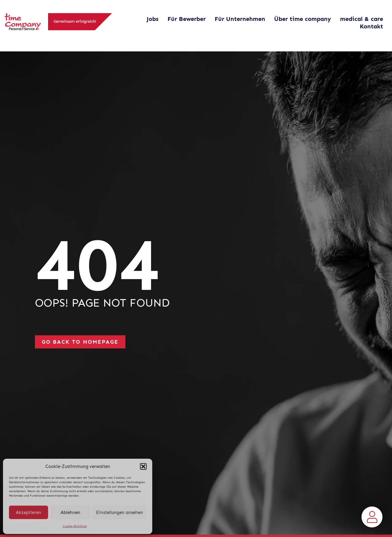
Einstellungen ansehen (120, 512)
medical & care (362, 19)
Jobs (153, 19)
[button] (143, 466)
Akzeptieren (29, 512)
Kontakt (371, 26)
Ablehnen (70, 512)
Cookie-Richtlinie (75, 526)
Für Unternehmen (240, 19)
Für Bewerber (187, 19)
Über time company (303, 19)
